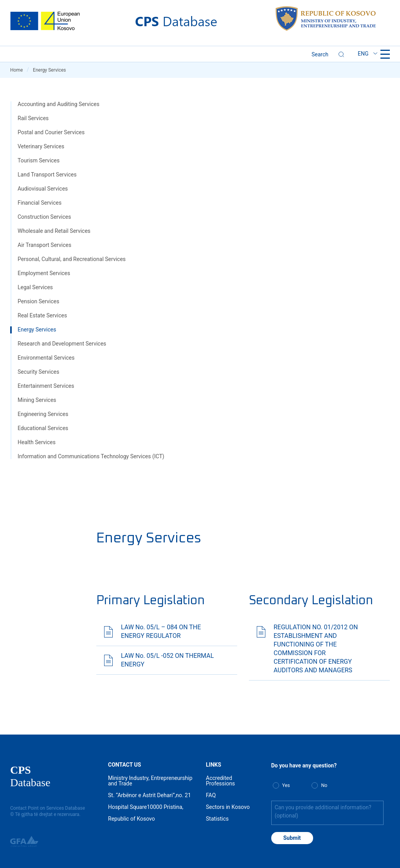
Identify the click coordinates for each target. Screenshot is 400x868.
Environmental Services (46, 358)
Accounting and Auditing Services (59, 104)
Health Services (37, 442)
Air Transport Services (44, 245)
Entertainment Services (46, 386)
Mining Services (37, 400)
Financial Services (40, 203)
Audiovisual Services (43, 189)
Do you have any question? (304, 765)
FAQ (211, 795)
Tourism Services (39, 160)
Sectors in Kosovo (228, 807)
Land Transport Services (47, 175)
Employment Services (44, 273)
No (324, 785)
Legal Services (35, 287)
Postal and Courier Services (51, 132)
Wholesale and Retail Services (54, 231)
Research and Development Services (62, 344)
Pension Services (38, 301)
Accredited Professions (220, 781)
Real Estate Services (42, 315)
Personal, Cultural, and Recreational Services (72, 259)
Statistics (217, 819)
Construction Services (44, 217)
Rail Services (33, 118)
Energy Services (37, 330)
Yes (286, 785)
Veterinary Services (41, 146)
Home (20, 70)
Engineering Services (43, 414)
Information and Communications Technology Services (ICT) (91, 456)
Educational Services (43, 428)
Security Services (38, 372)
